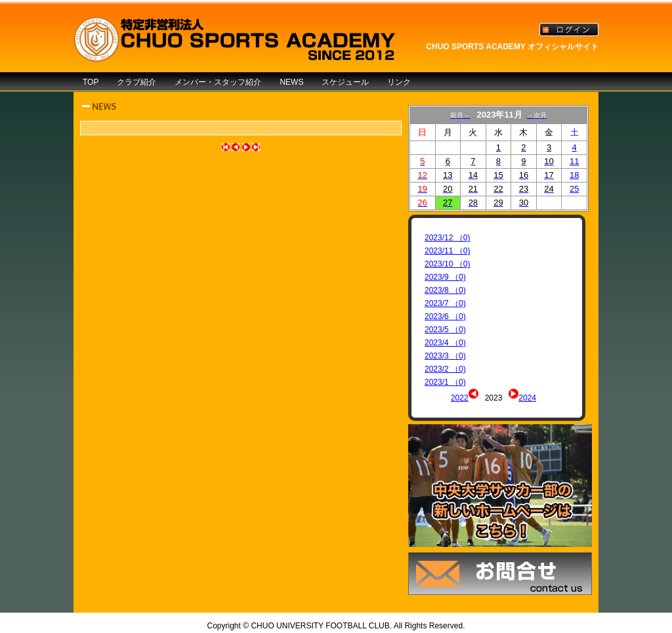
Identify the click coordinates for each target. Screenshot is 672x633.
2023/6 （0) (445, 316)
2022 (460, 398)
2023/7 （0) (445, 303)
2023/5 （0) (445, 330)
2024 (527, 398)
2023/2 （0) (445, 369)
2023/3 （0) (445, 356)
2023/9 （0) (445, 277)
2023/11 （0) (447, 251)
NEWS (291, 82)
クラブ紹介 (136, 82)
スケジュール (345, 82)
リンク (399, 82)
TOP (91, 82)
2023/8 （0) (445, 290)
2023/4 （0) (445, 343)
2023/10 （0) (447, 264)
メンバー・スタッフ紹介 (218, 82)
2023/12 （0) (447, 238)
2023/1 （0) (445, 382)
